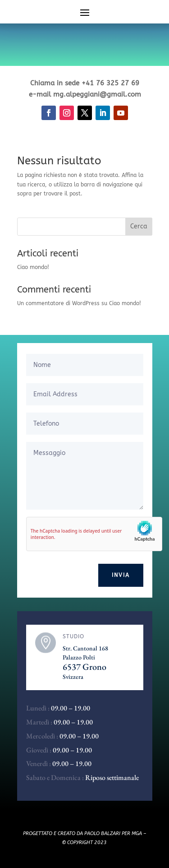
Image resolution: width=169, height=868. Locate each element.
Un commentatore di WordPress (58, 303)
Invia (121, 575)
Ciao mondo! (33, 267)
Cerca (139, 226)
